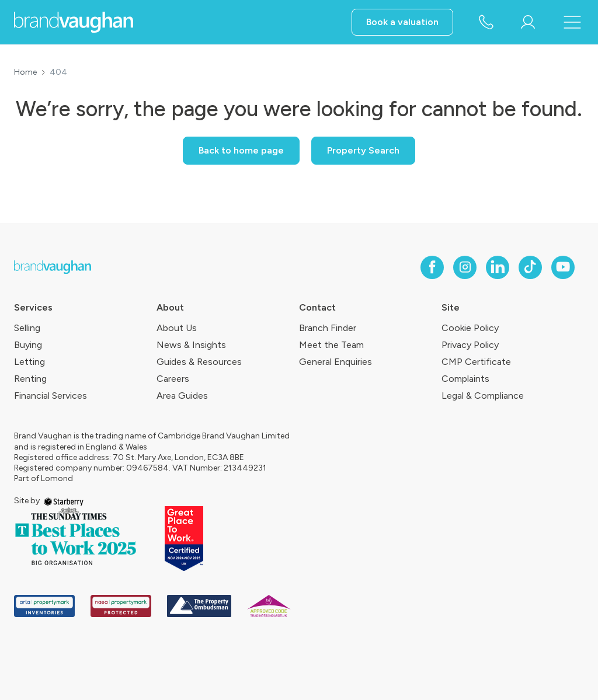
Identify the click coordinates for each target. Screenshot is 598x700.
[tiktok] (530, 267)
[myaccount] (528, 22)
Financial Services (51, 396)
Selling (27, 328)
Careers (173, 379)
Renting (30, 379)
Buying (28, 345)
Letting (29, 362)
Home (25, 72)
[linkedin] (498, 267)
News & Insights (191, 345)
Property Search (363, 150)
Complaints (465, 379)
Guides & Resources (199, 362)
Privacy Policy (470, 345)
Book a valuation (402, 22)
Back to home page (241, 150)
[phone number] (486, 23)
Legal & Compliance (483, 396)
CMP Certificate (476, 362)
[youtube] (563, 267)
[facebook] (432, 267)
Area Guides (182, 396)
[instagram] (465, 267)
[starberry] (64, 501)
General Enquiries (335, 362)
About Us (177, 328)
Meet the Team (331, 345)
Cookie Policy (470, 328)
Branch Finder (328, 328)
